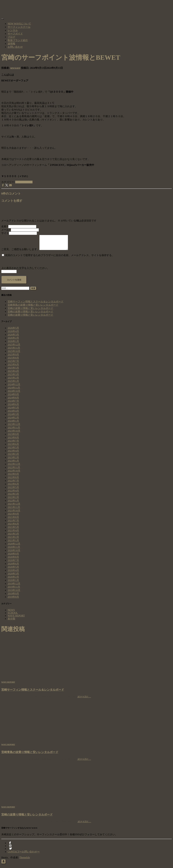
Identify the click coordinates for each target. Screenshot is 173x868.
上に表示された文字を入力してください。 (25, 271)
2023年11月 (14, 430)
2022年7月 (13, 483)
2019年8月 (13, 600)
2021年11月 (14, 510)
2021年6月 (13, 527)
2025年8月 (13, 361)
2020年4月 (13, 573)
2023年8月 (13, 440)
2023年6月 (13, 447)
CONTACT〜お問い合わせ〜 (24, 854)
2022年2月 (13, 500)
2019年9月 (13, 596)
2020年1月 (13, 583)
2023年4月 (13, 454)
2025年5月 (13, 371)
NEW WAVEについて (19, 24)
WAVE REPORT (24, 182)
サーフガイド (15, 34)
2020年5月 (13, 570)
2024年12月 (14, 387)
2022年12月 (14, 467)
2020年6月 (13, 566)
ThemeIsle (25, 860)
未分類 (11, 621)
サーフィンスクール (19, 27)
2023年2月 (13, 460)
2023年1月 (13, 464)
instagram (10, 850)
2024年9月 (13, 397)
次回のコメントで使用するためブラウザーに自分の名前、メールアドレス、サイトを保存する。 (60, 258)
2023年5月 (13, 450)
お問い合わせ (15, 47)
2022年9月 (13, 477)
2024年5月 (13, 410)
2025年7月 (13, 364)
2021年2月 (13, 540)
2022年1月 (13, 503)
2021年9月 (13, 517)
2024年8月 (13, 400)
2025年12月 (14, 347)
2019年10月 (14, 593)
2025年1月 (13, 384)
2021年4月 (13, 533)
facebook (10, 847)
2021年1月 (13, 543)
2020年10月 (14, 553)
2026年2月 (13, 341)
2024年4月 (13, 414)
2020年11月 (14, 550)
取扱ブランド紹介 (18, 40)
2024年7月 (13, 404)
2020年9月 (13, 557)
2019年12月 (14, 586)
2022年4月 (13, 493)
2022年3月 (13, 497)
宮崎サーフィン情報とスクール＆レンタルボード (36, 304)
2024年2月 (13, 420)
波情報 (11, 44)
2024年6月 (13, 407)
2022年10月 (14, 474)
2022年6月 (13, 487)
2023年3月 (13, 457)
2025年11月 (14, 351)
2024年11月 (14, 391)
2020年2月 (13, 580)
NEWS (11, 613)
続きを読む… (84, 700)
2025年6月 (13, 367)
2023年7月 (13, 444)
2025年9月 (13, 357)
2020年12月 (14, 547)
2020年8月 (13, 560)
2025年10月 (14, 354)
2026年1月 (13, 344)
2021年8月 (13, 520)
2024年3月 (13, 417)
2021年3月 (13, 537)
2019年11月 (14, 590)
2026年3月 (13, 337)
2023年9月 (13, 437)
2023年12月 (14, 427)
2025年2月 (13, 381)
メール (6, 230)
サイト (5, 233)
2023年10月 (14, 434)
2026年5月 (13, 331)
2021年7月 (13, 523)
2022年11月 (14, 470)
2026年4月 (13, 334)
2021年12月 (14, 507)
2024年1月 (13, 424)
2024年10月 (14, 394)
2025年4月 (13, 374)
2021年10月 (14, 513)
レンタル (13, 30)
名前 (5, 226)
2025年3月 (13, 377)
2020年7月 (13, 563)
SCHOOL (13, 616)
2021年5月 (13, 530)
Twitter (10, 852)
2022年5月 (13, 490)
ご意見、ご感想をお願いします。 (20, 252)
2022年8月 (13, 480)
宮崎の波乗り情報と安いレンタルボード (30, 311)
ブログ (11, 37)
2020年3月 (13, 576)
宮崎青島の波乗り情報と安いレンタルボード (33, 308)
